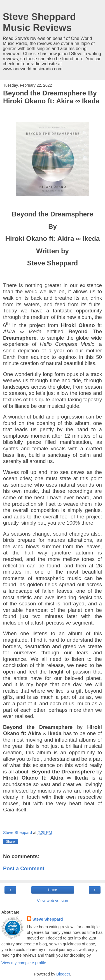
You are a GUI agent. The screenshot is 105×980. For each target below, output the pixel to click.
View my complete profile (24, 963)
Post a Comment (24, 868)
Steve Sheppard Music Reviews (39, 22)
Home (52, 890)
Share (10, 842)
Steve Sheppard (48, 919)
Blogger (63, 974)
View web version (53, 901)
